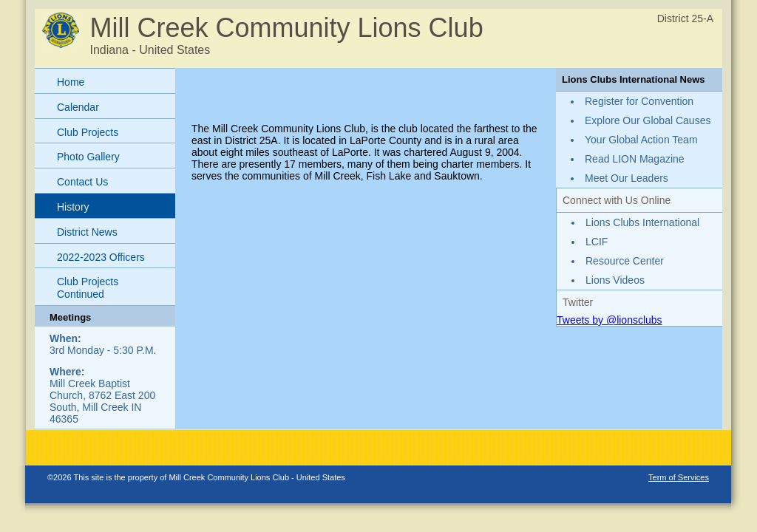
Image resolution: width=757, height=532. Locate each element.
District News (87, 232)
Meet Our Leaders (627, 178)
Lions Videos (615, 280)
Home (71, 82)
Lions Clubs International (642, 222)
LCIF (597, 242)
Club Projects (88, 132)
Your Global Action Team (641, 140)
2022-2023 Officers (101, 257)
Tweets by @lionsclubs (610, 320)
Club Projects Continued (88, 288)
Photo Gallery (88, 157)
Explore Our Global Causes (648, 120)
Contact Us (82, 182)
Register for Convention (639, 101)
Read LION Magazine (635, 159)
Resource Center (625, 261)
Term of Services (679, 477)
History (73, 207)
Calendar (78, 107)
